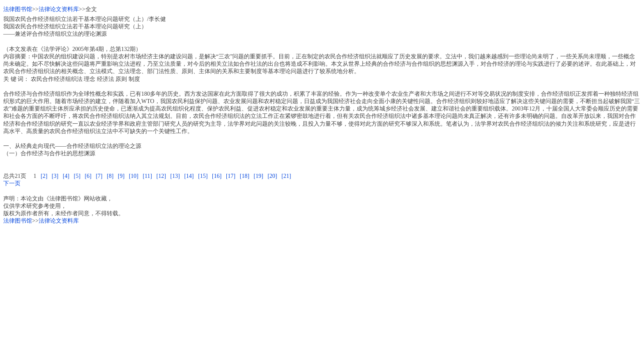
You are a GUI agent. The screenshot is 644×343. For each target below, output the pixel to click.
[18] (245, 176)
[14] (189, 176)
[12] (161, 176)
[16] (217, 176)
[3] (55, 176)
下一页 (12, 183)
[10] (134, 176)
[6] (88, 176)
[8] (110, 176)
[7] (99, 176)
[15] (203, 176)
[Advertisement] (250, 282)
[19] (259, 176)
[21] (286, 176)
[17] (231, 176)
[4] (66, 176)
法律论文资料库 (59, 9)
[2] (44, 176)
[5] (77, 176)
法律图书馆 (18, 9)
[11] (147, 176)
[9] (121, 176)
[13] (175, 176)
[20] (272, 176)
